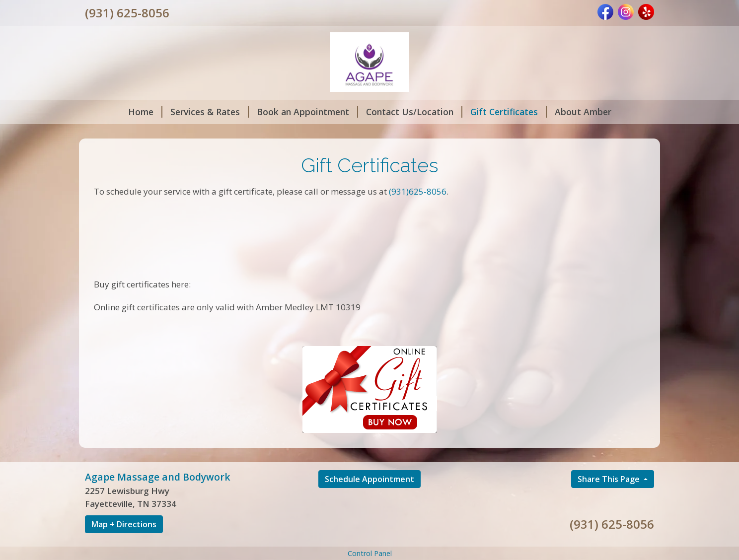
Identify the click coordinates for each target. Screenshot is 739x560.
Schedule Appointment (369, 479)
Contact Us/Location (414, 112)
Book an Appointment (307, 112)
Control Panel (370, 553)
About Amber (583, 112)
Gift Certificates (509, 112)
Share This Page (610, 479)
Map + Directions (124, 524)
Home (145, 112)
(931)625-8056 (418, 191)
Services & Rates (210, 112)
